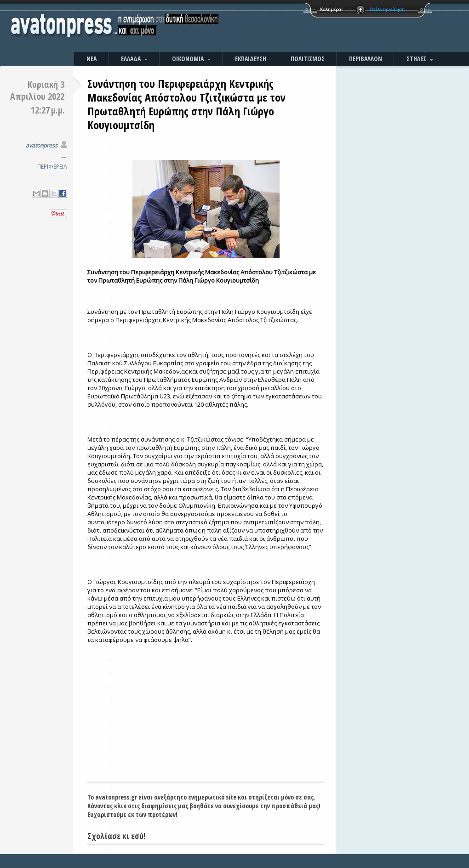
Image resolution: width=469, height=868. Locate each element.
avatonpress (42, 145)
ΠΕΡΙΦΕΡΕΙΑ (52, 167)
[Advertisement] (333, 28)
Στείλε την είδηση (387, 9)
